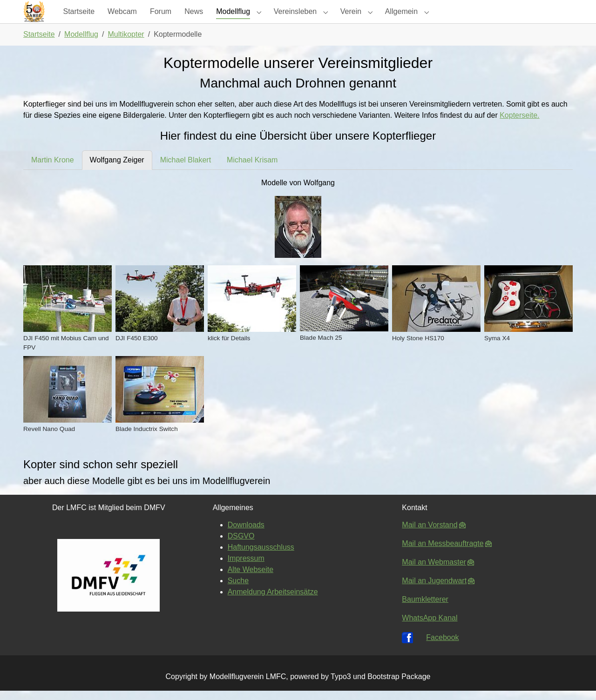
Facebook (442, 647)
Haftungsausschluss (261, 556)
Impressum (246, 568)
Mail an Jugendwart (434, 590)
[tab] (53, 169)
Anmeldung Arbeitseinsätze (273, 601)
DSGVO (241, 545)
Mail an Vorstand (430, 534)
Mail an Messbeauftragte (443, 553)
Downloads (246, 534)
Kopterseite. (519, 125)
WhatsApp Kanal (430, 627)
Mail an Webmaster (434, 571)
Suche (238, 590)
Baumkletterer (425, 609)
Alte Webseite (251, 579)
